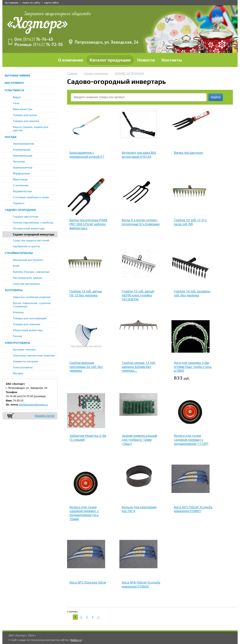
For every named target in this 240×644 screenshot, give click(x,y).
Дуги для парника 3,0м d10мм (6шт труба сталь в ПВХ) (193, 367)
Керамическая (22, 191)
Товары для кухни (25, 115)
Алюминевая (22, 150)
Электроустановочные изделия (34, 355)
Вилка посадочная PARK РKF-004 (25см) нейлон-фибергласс (88, 224)
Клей (16, 266)
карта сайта (51, 3)
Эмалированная (24, 144)
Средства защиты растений (31, 240)
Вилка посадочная (188, 152)
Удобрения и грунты (26, 246)
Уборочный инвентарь (28, 330)
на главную (12, 3)
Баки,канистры (23, 109)
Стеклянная (21, 185)
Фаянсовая (20, 179)
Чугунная (19, 162)
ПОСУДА (11, 137)
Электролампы (23, 367)
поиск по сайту (31, 3)
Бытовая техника (24, 350)
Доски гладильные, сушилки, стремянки (32, 305)
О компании (71, 60)
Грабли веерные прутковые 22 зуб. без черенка (86, 367)
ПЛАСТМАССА (14, 90)
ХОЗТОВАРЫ (14, 290)
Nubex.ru (76, 640)
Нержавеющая (23, 156)
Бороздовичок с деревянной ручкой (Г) (87, 155)
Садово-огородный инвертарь (34, 234)
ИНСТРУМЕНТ (14, 83)
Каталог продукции (110, 60)
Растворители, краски (27, 278)
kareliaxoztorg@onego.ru (33, 405)
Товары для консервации (30, 318)
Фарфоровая (21, 173)
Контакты (172, 60)
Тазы (16, 103)
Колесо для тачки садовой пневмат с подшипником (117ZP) (191, 440)
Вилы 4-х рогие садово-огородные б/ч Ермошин (141, 222)
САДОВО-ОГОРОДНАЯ (20, 210)
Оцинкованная (23, 167)
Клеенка (18, 312)
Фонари (18, 373)
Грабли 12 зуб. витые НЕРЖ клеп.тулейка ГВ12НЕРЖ (138, 295)
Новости (146, 60)
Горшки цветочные (26, 217)
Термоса (19, 203)
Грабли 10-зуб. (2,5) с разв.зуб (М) (190, 222)
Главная (72, 73)
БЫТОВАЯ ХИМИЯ (17, 76)
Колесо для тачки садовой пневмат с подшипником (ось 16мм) (84, 513)
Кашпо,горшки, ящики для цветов (31, 129)
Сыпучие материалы (26, 284)
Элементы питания (25, 361)
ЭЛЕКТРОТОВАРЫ (17, 343)
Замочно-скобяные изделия (32, 297)
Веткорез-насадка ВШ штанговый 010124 (139, 155)
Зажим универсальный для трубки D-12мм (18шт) (139, 440)
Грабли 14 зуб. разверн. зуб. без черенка (192, 293)
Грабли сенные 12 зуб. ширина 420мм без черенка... (139, 367)
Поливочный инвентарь (29, 228)
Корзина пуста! (45, 416)
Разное (17, 336)
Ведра (17, 97)
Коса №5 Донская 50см (88, 582)
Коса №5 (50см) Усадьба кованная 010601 (193, 509)
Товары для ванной (26, 121)
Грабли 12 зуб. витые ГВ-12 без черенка (86, 293)
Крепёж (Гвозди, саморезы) (31, 272)
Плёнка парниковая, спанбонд (33, 223)
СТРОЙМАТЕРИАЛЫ (19, 253)
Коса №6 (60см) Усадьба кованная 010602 (141, 584)
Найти (216, 97)
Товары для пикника (27, 324)
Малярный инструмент (28, 260)
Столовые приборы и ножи (31, 197)
